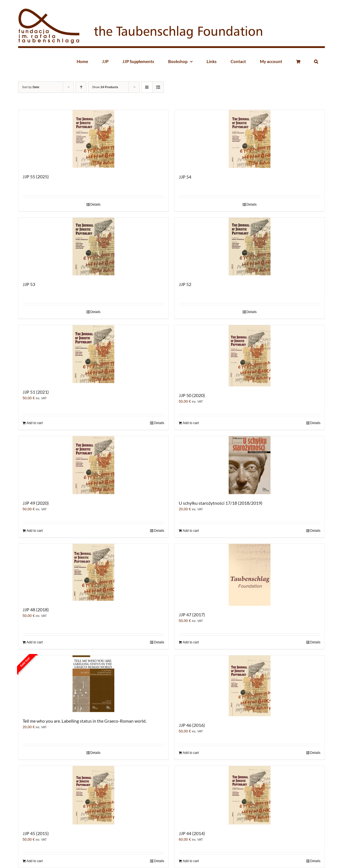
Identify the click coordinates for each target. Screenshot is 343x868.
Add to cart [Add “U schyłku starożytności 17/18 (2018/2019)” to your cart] (191, 531)
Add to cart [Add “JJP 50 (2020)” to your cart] (191, 423)
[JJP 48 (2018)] (93, 572)
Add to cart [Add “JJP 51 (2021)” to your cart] (35, 423)
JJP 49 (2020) (36, 503)
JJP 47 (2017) (192, 615)
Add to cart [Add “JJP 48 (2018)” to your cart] (35, 642)
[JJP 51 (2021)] (93, 354)
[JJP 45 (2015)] (93, 795)
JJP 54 (185, 177)
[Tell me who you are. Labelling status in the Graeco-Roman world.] (93, 684)
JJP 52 (185, 284)
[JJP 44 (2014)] (250, 795)
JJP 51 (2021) (36, 392)
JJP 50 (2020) (192, 395)
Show (105, 87)
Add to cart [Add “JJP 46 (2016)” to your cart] (191, 753)
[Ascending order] (81, 87)
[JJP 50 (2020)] (250, 356)
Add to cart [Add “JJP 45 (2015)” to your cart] (35, 861)
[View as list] (158, 87)
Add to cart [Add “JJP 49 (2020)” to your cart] (35, 531)
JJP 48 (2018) (36, 609)
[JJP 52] (250, 247)
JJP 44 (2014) (192, 833)
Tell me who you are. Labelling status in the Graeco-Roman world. (84, 721)
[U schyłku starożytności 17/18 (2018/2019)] (250, 465)
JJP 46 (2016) (192, 725)
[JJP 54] (250, 139)
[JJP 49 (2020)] (93, 465)
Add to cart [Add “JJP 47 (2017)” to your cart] (191, 642)
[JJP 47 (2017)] (250, 575)
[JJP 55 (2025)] (93, 139)
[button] (316, 61)
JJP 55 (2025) (36, 176)
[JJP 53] (93, 247)
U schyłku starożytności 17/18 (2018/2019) (221, 503)
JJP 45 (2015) (36, 833)
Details (96, 205)
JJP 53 (29, 284)
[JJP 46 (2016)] (250, 686)
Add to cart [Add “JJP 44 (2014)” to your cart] (191, 861)
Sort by (31, 87)
